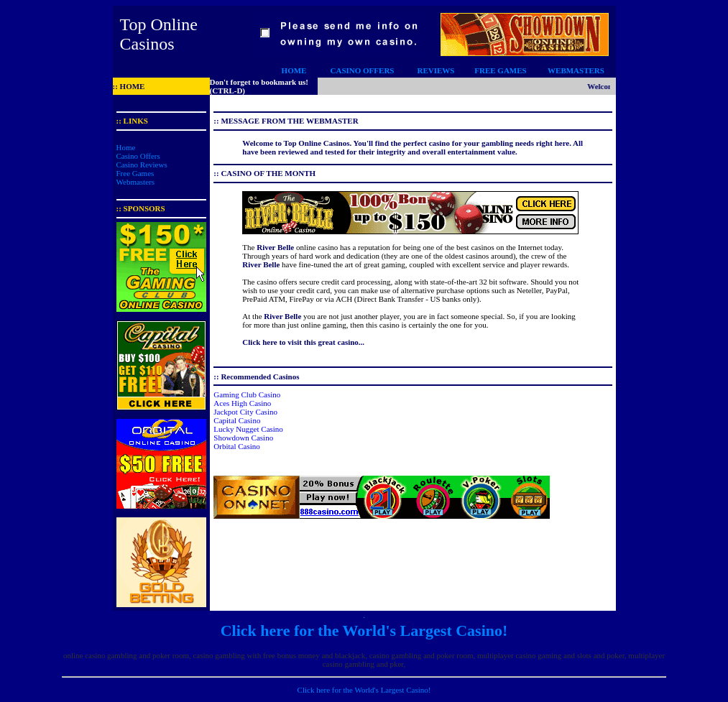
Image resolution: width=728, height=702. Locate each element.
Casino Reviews (142, 165)
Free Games (135, 173)
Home (126, 147)
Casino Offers (138, 156)
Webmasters (136, 182)
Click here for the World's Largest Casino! (364, 631)
